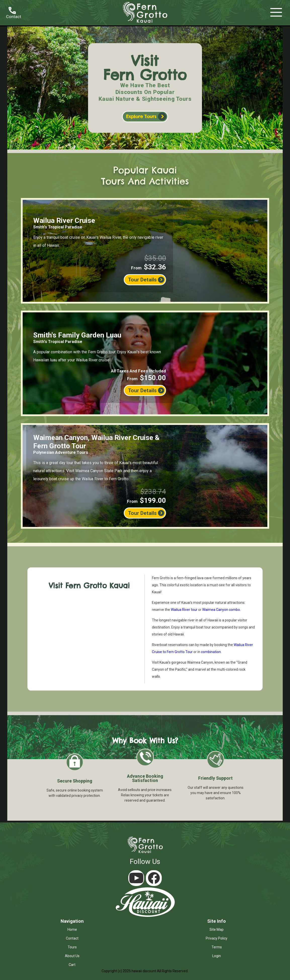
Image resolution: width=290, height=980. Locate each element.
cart (72, 965)
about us (72, 956)
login (217, 956)
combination (211, 652)
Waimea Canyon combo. (221, 610)
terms (217, 947)
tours (72, 947)
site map (217, 929)
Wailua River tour (184, 610)
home (72, 929)
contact (72, 938)
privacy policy (217, 938)
